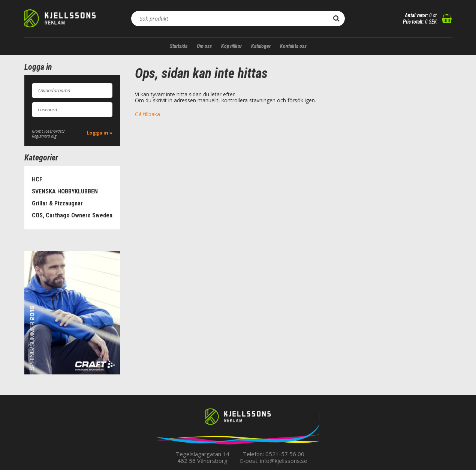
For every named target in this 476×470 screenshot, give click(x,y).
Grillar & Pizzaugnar (57, 203)
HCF (37, 179)
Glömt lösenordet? (48, 131)
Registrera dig (44, 136)
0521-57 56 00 (285, 454)
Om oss (204, 46)
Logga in (97, 133)
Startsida (179, 46)
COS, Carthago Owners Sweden (72, 215)
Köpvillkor (231, 46)
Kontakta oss (293, 46)
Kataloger (261, 46)
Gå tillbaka (147, 114)
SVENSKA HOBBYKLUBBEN (65, 191)
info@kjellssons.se (284, 461)
